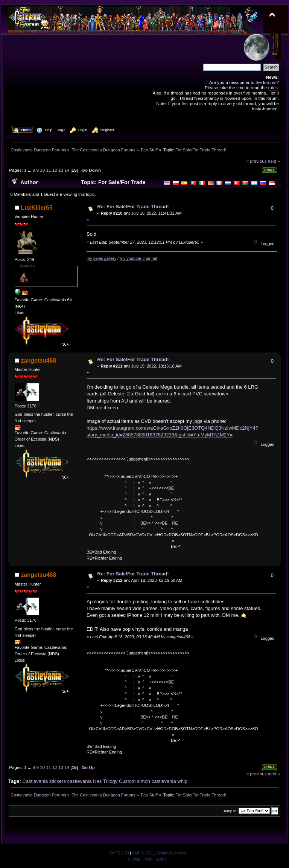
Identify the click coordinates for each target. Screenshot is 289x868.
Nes (97, 781)
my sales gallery (101, 258)
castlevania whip (170, 781)
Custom (127, 781)
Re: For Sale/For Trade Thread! (133, 207)
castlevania (80, 781)
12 (55, 170)
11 (49, 170)
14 (67, 170)
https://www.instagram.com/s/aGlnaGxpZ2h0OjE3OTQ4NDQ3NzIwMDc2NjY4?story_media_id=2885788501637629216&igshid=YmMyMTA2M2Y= (172, 431)
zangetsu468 (39, 361)
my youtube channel (138, 258)
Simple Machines (171, 853)
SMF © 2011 (143, 853)
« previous (257, 161)
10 (42, 170)
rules (273, 88)
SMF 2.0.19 (119, 853)
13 (61, 170)
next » (274, 161)
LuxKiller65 (37, 208)
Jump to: (230, 811)
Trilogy (110, 781)
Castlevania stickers (44, 781)
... (30, 170)
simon (144, 781)
